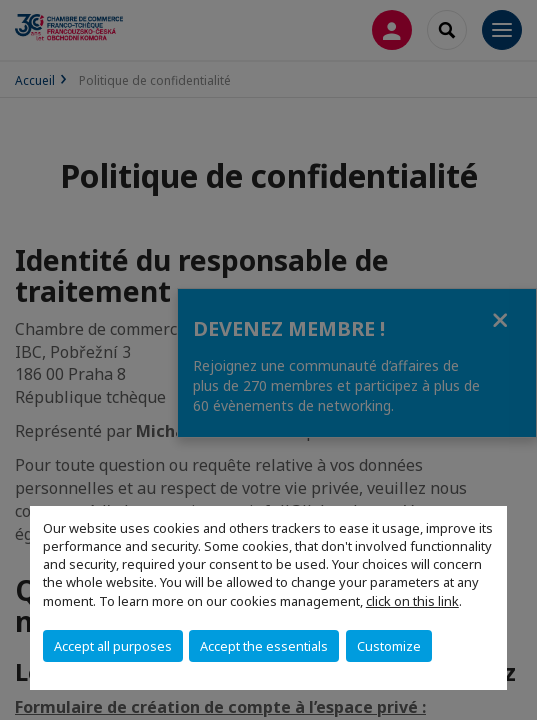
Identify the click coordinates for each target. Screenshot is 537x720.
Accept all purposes (113, 646)
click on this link (412, 601)
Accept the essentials (264, 646)
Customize (389, 646)
